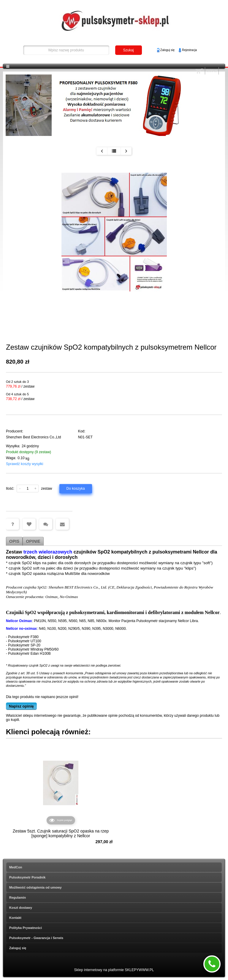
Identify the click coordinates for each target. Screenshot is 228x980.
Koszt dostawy (21, 908)
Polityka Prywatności (26, 928)
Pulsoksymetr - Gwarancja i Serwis (36, 938)
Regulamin (18, 897)
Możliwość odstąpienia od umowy (35, 887)
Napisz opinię (21, 706)
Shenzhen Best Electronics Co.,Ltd (33, 437)
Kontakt (15, 918)
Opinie (33, 541)
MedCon (16, 867)
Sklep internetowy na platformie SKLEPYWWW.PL (114, 970)
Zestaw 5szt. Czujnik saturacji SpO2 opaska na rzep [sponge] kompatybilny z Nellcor (61, 833)
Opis (14, 541)
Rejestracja (189, 50)
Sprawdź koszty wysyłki (24, 464)
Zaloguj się (167, 50)
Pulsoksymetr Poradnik (27, 877)
